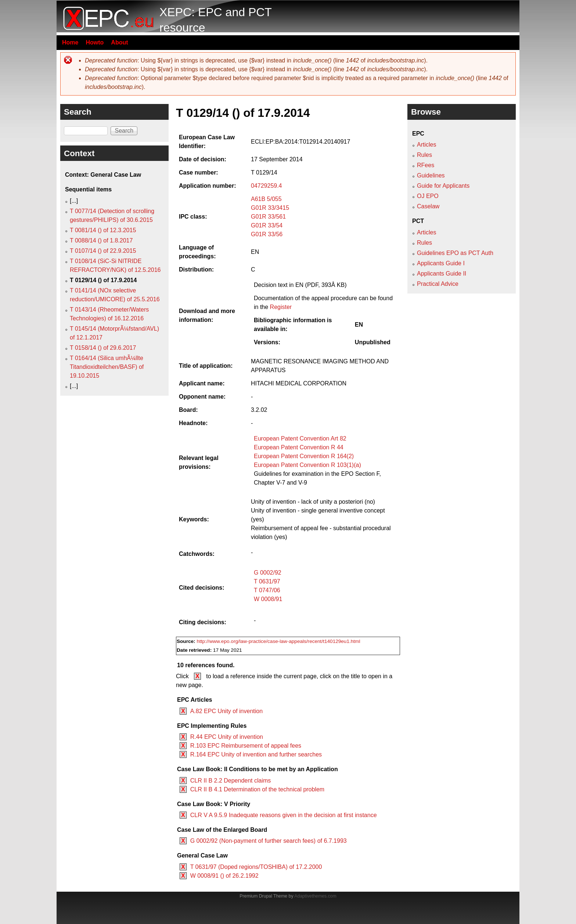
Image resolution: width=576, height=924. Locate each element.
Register (281, 307)
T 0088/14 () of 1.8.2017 (101, 240)
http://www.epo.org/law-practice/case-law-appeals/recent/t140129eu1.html (278, 641)
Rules (424, 155)
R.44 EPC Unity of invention (227, 737)
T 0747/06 (267, 590)
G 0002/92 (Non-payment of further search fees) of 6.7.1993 (269, 841)
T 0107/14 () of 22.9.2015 (103, 251)
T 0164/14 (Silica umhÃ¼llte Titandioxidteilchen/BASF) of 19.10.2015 (107, 367)
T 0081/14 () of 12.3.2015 (103, 230)
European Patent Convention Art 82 (300, 438)
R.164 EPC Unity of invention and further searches (256, 754)
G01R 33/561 (268, 217)
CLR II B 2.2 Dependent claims (231, 781)
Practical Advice (438, 284)
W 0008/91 (268, 599)
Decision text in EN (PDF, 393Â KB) (300, 285)
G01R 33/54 (267, 225)
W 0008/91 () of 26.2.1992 (224, 876)
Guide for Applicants (443, 186)
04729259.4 (267, 186)
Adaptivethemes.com (315, 896)
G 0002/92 (268, 573)
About (119, 42)
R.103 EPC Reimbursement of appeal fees (246, 746)
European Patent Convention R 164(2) (304, 456)
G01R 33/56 (267, 234)
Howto (95, 42)
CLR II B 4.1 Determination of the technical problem (258, 789)
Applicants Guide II (442, 274)
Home (70, 42)
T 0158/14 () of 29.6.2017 (103, 348)
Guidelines (431, 175)
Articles (426, 145)
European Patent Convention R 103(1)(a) (307, 465)
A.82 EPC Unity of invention (226, 711)
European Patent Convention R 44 (299, 447)
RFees (426, 165)
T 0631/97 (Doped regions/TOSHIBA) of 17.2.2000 (256, 867)
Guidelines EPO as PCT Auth (455, 253)
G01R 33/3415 (270, 208)
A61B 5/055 (266, 199)
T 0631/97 (267, 581)
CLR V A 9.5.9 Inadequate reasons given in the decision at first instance (284, 815)
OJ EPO (428, 196)
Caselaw (428, 206)
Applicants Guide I (441, 263)
